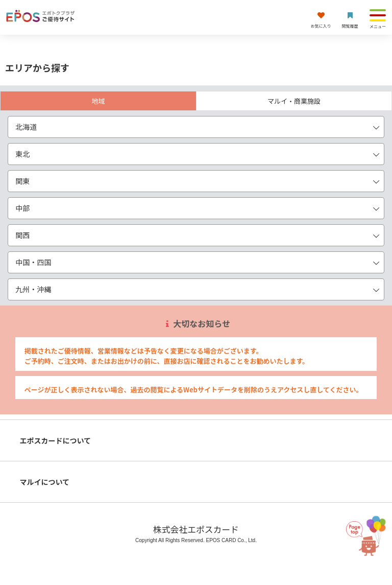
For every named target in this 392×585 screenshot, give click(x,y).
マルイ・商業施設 (294, 101)
